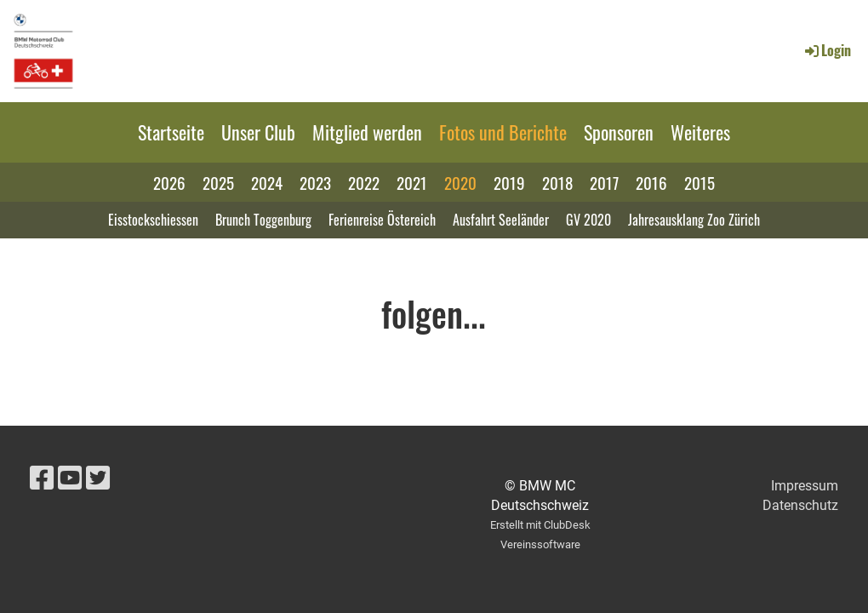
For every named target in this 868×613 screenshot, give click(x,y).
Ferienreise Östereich (382, 220)
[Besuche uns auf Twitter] (98, 478)
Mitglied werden (367, 132)
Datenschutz (800, 505)
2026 (169, 182)
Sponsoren (619, 132)
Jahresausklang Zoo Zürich (694, 220)
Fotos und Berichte (503, 132)
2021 (412, 182)
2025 (218, 182)
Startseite (171, 132)
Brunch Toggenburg (263, 220)
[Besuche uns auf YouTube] (70, 478)
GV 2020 (588, 220)
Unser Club (258, 132)
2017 (604, 182)
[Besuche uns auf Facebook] (42, 478)
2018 (557, 182)
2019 (509, 182)
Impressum (805, 486)
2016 (651, 182)
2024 (267, 182)
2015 (700, 182)
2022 (364, 182)
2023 (315, 182)
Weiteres (700, 132)
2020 (460, 182)
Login (827, 50)
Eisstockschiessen (153, 220)
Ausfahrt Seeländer (501, 220)
